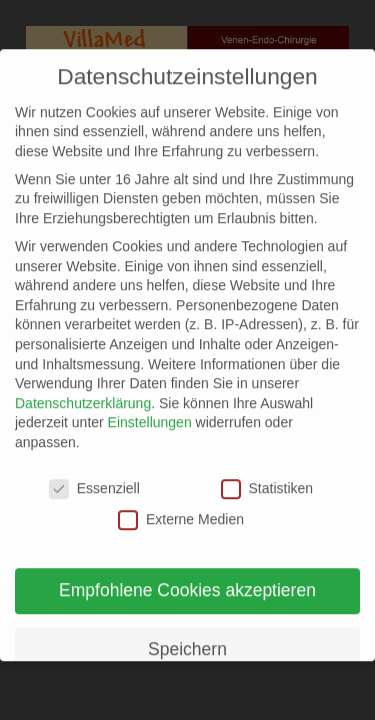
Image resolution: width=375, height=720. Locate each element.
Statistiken (267, 475)
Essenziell (94, 475)
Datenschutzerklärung (83, 390)
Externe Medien (181, 507)
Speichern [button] (187, 636)
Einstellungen (150, 410)
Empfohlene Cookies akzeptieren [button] (187, 577)
